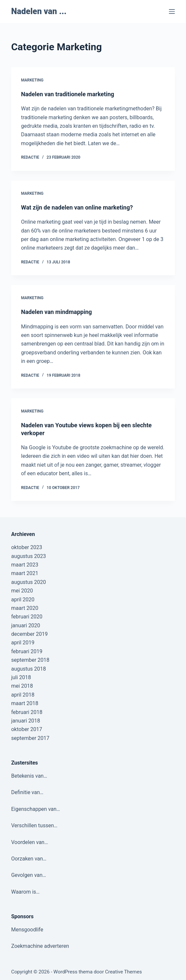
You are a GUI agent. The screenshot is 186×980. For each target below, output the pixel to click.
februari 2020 (27, 617)
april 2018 (23, 695)
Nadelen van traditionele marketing (68, 94)
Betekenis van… (29, 776)
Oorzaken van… (29, 859)
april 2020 (23, 600)
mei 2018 (22, 686)
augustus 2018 (29, 669)
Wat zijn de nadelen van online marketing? (77, 207)
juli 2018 (21, 677)
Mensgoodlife (27, 930)
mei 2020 (22, 591)
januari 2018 (26, 721)
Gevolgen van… (29, 875)
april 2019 (23, 643)
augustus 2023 (29, 556)
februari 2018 (27, 712)
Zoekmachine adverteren (40, 946)
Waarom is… (25, 892)
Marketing (32, 80)
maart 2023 (25, 565)
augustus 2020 (29, 582)
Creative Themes (124, 972)
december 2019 (29, 634)
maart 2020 (25, 608)
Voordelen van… (30, 842)
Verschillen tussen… (34, 825)
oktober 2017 (27, 729)
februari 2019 (27, 651)
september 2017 (30, 738)
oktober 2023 (27, 547)
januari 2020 (26, 625)
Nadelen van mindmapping (57, 312)
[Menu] (172, 11)
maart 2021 (25, 573)
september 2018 (30, 660)
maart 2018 (25, 703)
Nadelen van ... (39, 11)
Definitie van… (27, 792)
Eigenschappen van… (36, 809)
